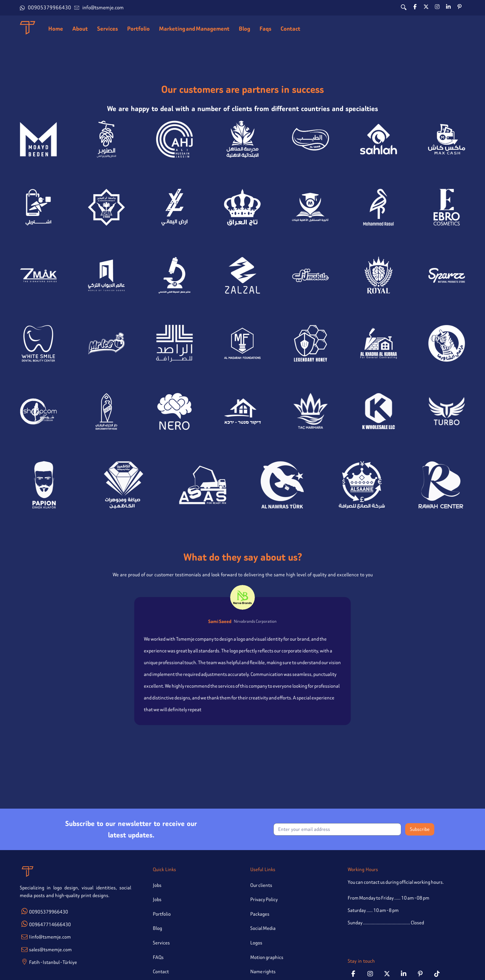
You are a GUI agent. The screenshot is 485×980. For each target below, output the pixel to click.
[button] (415, 7)
